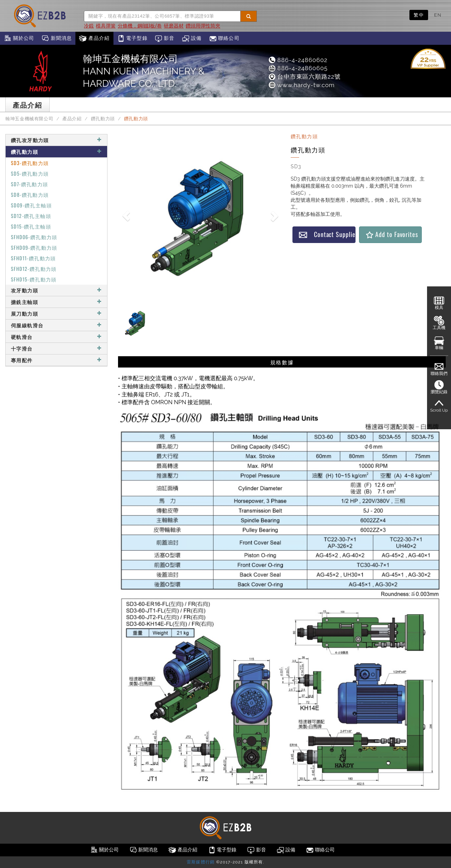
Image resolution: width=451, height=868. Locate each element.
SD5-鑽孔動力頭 (30, 173)
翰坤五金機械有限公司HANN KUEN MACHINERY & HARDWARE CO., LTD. (144, 71)
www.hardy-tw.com (301, 85)
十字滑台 (56, 348)
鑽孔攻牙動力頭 (56, 140)
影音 (165, 38)
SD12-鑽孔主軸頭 (31, 216)
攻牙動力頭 (56, 290)
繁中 (419, 15)
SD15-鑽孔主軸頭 (31, 226)
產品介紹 (94, 38)
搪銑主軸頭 (56, 302)
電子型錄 (132, 38)
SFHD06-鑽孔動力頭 (34, 237)
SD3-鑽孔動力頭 (30, 163)
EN (438, 15)
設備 (192, 38)
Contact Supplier (327, 234)
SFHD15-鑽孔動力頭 (34, 279)
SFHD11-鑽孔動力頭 (33, 258)
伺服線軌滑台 (56, 325)
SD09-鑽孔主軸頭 (31, 205)
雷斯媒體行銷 (201, 862)
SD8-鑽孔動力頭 (30, 195)
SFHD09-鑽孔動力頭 (34, 247)
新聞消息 (57, 38)
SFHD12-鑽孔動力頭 (34, 269)
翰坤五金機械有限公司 (29, 119)
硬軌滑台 (56, 337)
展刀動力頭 (56, 313)
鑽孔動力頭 (103, 119)
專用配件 (56, 360)
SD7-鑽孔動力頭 (30, 184)
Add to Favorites (392, 234)
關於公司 (19, 38)
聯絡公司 (224, 38)
